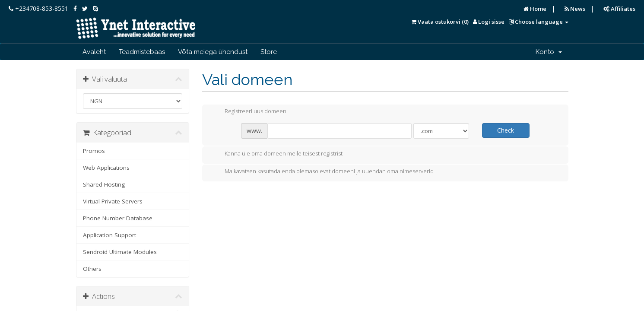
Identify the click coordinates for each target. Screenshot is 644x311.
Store (269, 52)
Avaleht (94, 52)
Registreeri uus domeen (249, 112)
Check (506, 130)
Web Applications (106, 168)
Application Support (109, 235)
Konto (549, 52)
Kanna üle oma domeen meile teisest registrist (277, 154)
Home (535, 9)
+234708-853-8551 (38, 8)
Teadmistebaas (142, 52)
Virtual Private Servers (113, 201)
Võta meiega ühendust (213, 52)
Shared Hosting (104, 184)
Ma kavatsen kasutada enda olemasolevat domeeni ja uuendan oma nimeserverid (322, 172)
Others (92, 269)
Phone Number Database (118, 218)
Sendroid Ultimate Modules (120, 252)
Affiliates (619, 9)
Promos (94, 151)
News (575, 9)
